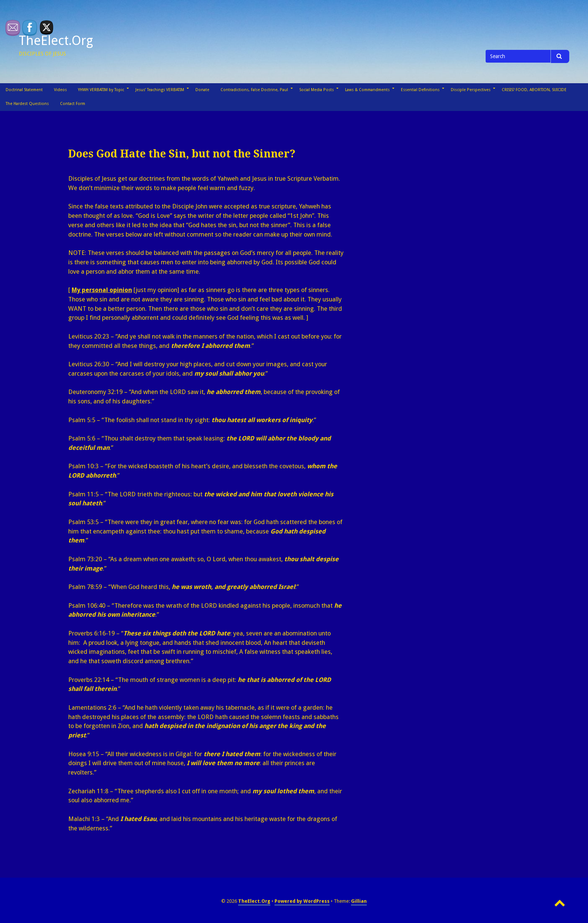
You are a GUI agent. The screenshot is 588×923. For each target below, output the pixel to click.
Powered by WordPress (302, 901)
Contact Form (73, 104)
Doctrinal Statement (24, 90)
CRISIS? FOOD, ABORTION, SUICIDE (534, 90)
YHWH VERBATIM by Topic (101, 90)
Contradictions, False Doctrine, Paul (254, 90)
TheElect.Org (56, 40)
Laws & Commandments (367, 90)
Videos (60, 90)
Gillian (359, 901)
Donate (202, 90)
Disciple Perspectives (471, 90)
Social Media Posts (316, 90)
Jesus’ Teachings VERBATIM (160, 90)
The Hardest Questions (27, 104)
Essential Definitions (420, 90)
